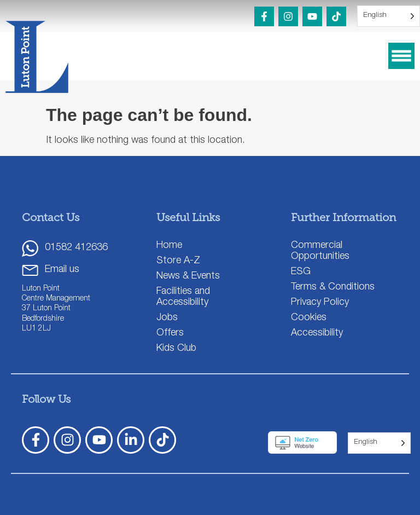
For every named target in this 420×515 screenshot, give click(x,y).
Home (169, 246)
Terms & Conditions (333, 287)
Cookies (309, 318)
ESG (301, 272)
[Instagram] (288, 16)
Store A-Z (178, 261)
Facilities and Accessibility (183, 297)
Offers (170, 333)
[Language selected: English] (389, 16)
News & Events (188, 276)
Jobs (167, 318)
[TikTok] (336, 16)
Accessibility (317, 333)
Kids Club (176, 349)
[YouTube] (312, 16)
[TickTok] (162, 440)
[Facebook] (264, 16)
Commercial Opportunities (320, 251)
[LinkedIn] (131, 440)
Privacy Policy (320, 303)
